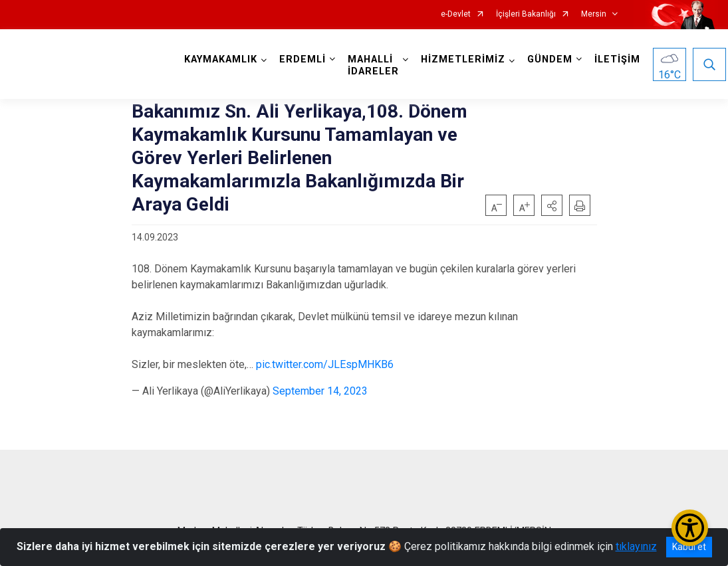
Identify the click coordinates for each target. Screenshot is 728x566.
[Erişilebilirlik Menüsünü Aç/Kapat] (690, 528)
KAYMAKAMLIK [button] (221, 59)
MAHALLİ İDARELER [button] (373, 65)
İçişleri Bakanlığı (526, 14)
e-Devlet (456, 14)
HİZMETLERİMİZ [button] (463, 59)
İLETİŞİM (617, 59)
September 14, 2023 (320, 391)
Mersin (594, 14)
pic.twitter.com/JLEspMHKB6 (325, 364)
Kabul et (689, 547)
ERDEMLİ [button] (303, 59)
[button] (552, 205)
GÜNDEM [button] (550, 59)
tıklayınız (636, 546)
